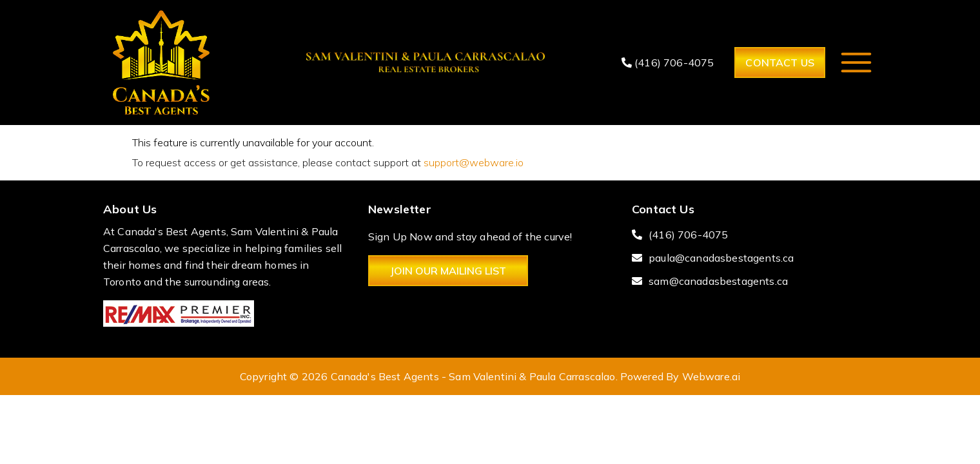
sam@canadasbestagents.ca (718, 281)
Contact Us (780, 63)
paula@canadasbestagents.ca (721, 258)
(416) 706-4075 (668, 63)
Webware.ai (711, 376)
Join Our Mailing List (448, 271)
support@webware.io (474, 162)
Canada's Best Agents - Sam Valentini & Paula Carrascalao (473, 376)
